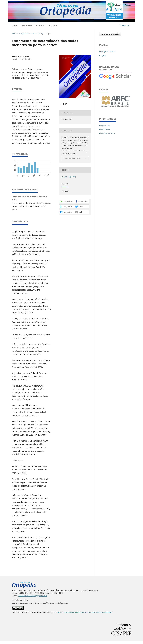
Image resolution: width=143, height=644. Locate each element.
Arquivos (27, 25)
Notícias (53, 25)
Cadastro (117, 5)
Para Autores (105, 129)
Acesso (128, 5)
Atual (15, 25)
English (102, 56)
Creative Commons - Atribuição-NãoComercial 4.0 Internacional (83, 612)
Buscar (125, 25)
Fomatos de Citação (72, 158)
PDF (65, 104)
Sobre (39, 25)
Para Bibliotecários (107, 133)
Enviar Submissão (110, 34)
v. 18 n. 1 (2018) (37, 34)
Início (15, 34)
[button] (66, 201)
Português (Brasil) (107, 51)
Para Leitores (105, 125)
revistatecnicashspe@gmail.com (33, 596)
